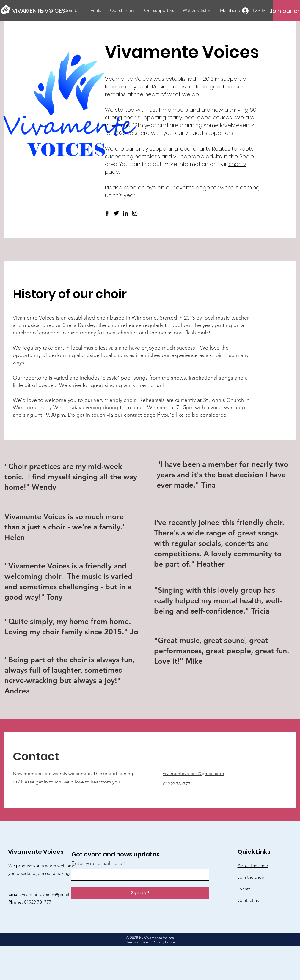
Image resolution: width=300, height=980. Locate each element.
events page (193, 188)
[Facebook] (107, 213)
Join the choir (251, 877)
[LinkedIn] (125, 213)
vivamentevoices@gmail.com (194, 773)
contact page (140, 415)
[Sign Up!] (140, 893)
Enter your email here (97, 863)
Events (244, 889)
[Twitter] (116, 213)
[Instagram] (135, 213)
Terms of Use (137, 942)
